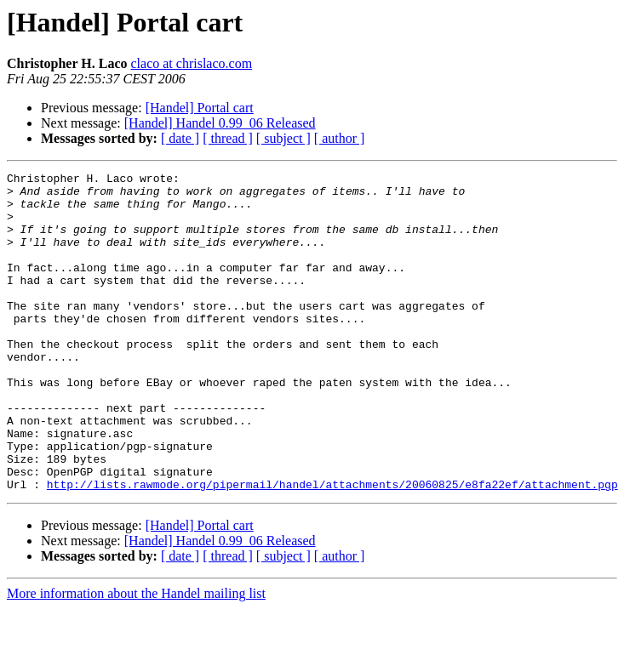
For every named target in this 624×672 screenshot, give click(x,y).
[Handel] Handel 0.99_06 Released (220, 123)
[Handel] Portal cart (200, 108)
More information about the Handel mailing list (136, 657)
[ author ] (340, 138)
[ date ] (180, 138)
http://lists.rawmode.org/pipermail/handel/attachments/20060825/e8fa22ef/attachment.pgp (332, 548)
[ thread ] (228, 138)
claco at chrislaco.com (191, 63)
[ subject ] (283, 138)
